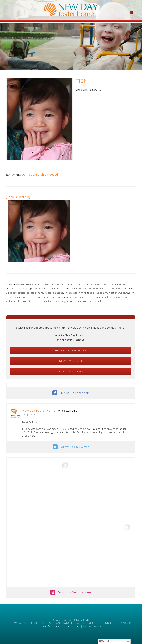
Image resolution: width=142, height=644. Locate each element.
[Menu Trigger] (132, 12)
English (106, 641)
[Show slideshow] (18, 197)
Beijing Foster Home (71, 351)
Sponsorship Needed (44, 175)
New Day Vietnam (71, 371)
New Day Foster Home (39, 410)
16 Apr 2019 (29, 414)
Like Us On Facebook (74, 393)
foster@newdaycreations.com (60, 626)
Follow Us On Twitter (74, 447)
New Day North (71, 361)
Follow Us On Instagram (74, 592)
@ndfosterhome (68, 411)
